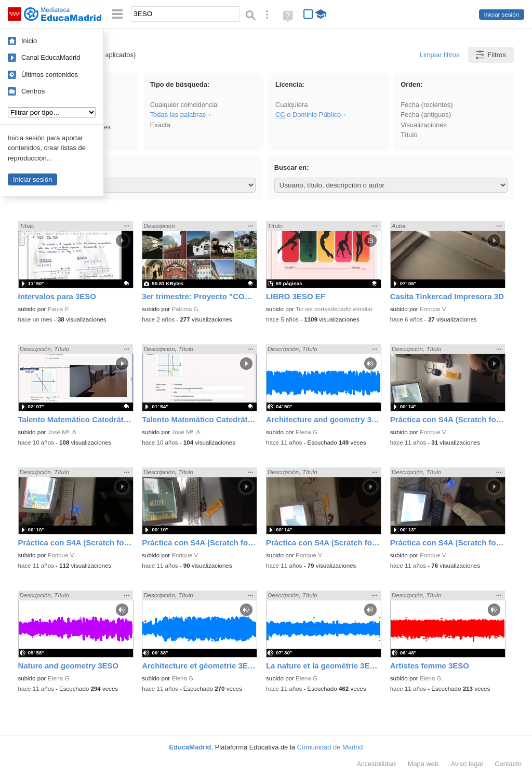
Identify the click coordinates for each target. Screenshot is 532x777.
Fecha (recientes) (427, 105)
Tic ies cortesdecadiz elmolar (334, 309)
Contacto (508, 764)
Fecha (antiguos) (426, 115)
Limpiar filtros (440, 55)
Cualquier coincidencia (184, 105)
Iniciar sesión (502, 15)
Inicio (29, 41)
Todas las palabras (178, 115)
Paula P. (59, 309)
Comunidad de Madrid (330, 747)
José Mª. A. (63, 432)
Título (409, 135)
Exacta (160, 125)
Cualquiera (291, 105)
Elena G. (307, 432)
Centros (33, 91)
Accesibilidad (376, 764)
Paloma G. (186, 309)
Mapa (423, 764)
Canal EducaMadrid (51, 57)
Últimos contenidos (50, 75)
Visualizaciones (424, 125)
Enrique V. (434, 309)
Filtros (490, 55)
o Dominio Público (308, 115)
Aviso (467, 764)
